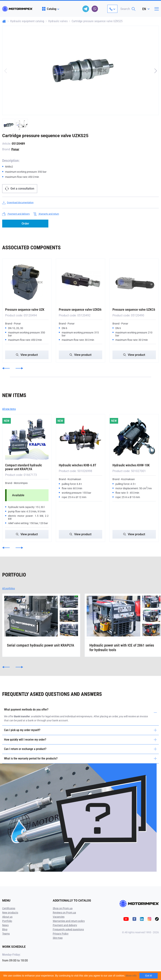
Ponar (15, 149)
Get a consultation (20, 189)
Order (25, 224)
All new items (9, 409)
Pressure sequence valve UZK (25, 310)
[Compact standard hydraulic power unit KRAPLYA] (27, 438)
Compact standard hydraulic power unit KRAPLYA (24, 467)
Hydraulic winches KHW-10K (131, 465)
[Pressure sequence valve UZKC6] (134, 282)
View (27, 355)
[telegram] (86, 9)
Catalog (49, 9)
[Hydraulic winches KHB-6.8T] (80, 438)
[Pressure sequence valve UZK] (27, 282)
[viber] (95, 9)
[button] (156, 71)
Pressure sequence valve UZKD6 (80, 310)
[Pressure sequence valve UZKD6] (80, 282)
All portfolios (9, 588)
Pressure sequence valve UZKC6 (134, 310)
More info (131, 976)
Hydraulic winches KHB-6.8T (78, 465)
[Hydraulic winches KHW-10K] (134, 438)
